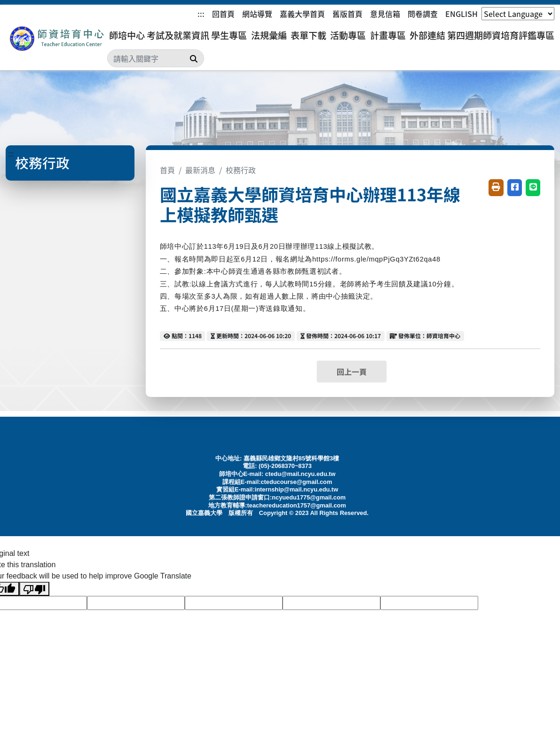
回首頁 (223, 14)
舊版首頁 (347, 14)
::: (201, 14)
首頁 (167, 170)
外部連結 (427, 35)
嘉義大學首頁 (302, 14)
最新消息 (200, 170)
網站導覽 (257, 14)
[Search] (156, 58)
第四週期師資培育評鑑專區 (501, 35)
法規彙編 (269, 35)
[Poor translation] (34, 589)
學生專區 (229, 35)
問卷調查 (423, 14)
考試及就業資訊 (178, 35)
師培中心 (127, 35)
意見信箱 (385, 14)
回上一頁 (352, 372)
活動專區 (348, 35)
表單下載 (308, 35)
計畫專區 (388, 35)
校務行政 (241, 170)
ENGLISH (461, 14)
